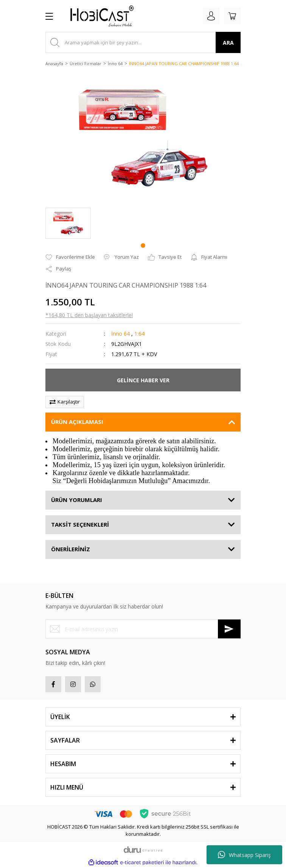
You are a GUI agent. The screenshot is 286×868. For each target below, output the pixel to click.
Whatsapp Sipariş (244, 855)
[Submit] (229, 629)
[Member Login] (211, 16)
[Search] (143, 42)
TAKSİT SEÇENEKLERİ (80, 524)
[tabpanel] (68, 223)
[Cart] (232, 16)
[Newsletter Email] (143, 629)
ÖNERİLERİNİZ (71, 549)
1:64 (139, 334)
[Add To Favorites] (70, 257)
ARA (228, 43)
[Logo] (99, 16)
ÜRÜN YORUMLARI (77, 500)
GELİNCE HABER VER (143, 380)
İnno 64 (120, 334)
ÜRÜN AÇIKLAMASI (77, 422)
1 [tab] (143, 246)
